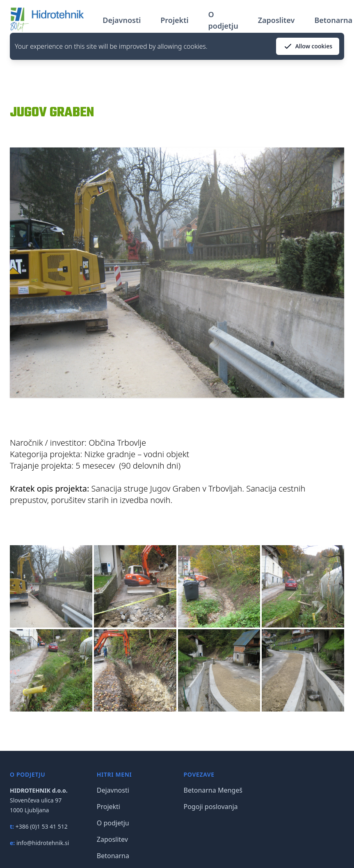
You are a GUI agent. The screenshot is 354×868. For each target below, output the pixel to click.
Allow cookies (308, 46)
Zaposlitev (276, 20)
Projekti (174, 20)
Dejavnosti (122, 20)
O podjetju (223, 20)
